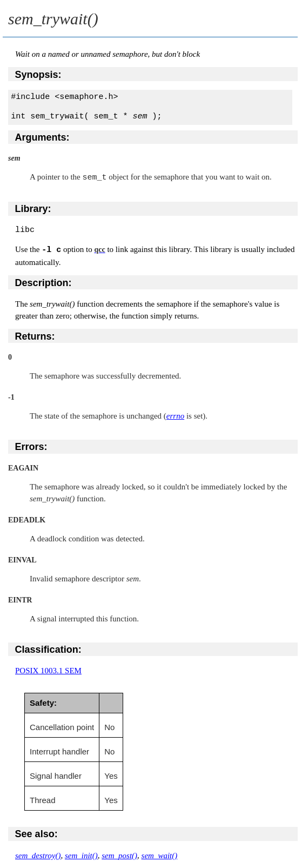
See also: (36, 833)
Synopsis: (38, 75)
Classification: (48, 649)
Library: (33, 208)
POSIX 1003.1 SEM (48, 670)
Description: (43, 282)
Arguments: (42, 137)
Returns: (35, 336)
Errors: (31, 446)
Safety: (43, 702)
